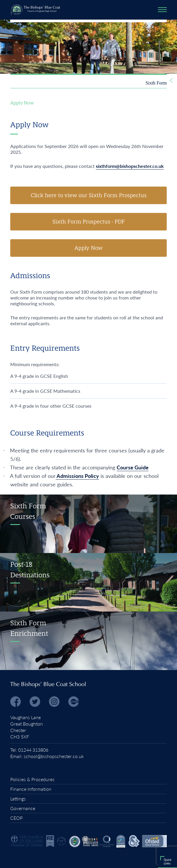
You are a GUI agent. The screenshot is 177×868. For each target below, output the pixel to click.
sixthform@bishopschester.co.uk (130, 166)
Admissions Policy (77, 476)
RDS (14, 725)
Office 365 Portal (44, 726)
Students (103, 726)
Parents (102, 698)
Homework (76, 724)
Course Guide (133, 467)
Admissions (99, 630)
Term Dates (99, 664)
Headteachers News (91, 681)
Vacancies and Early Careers (84, 647)
